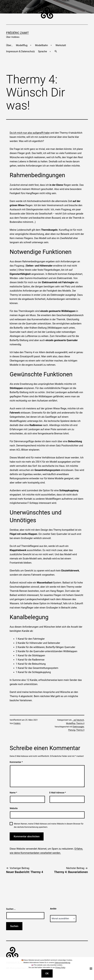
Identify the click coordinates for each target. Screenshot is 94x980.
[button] (56, 52)
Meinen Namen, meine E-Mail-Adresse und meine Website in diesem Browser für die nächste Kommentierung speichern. (49, 825)
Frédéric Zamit (18, 33)
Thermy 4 (80, 723)
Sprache (42, 51)
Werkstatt (61, 45)
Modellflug (22, 45)
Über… (9, 45)
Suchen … (11, 909)
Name (13, 793)
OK (47, 973)
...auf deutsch (78, 720)
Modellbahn (41, 45)
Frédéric (17, 723)
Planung (72, 730)
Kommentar (16, 762)
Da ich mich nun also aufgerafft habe (30, 133)
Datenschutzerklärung (62, 963)
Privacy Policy (60, 967)
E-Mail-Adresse (58, 793)
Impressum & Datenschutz (20, 51)
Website (14, 808)
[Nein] (91, 969)
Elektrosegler (78, 727)
